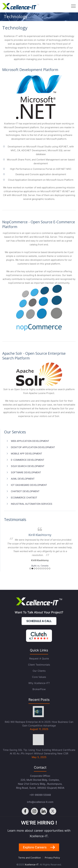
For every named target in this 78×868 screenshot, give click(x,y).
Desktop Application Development (33, 447)
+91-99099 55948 (40, 795)
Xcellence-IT (32, 865)
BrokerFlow (39, 689)
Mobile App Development (27, 454)
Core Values (39, 677)
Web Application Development (30, 441)
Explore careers (35, 847)
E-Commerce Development (28, 460)
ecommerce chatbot (24, 498)
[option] (40, 546)
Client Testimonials (39, 665)
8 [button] (45, 568)
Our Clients (39, 671)
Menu (73, 6)
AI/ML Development (23, 479)
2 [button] (32, 568)
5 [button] (39, 568)
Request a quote (39, 659)
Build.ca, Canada (40, 566)
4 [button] (37, 568)
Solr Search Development (28, 466)
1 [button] (30, 568)
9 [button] (47, 568)
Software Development (26, 472)
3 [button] (34, 568)
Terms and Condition (30, 858)
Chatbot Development (25, 491)
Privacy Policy (52, 858)
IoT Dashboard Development (29, 485)
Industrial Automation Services (32, 504)
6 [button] (41, 568)
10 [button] (49, 568)
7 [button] (43, 568)
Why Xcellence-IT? (39, 683)
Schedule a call (39, 621)
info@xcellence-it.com (40, 802)
